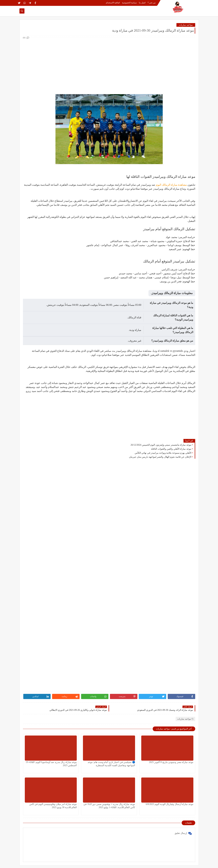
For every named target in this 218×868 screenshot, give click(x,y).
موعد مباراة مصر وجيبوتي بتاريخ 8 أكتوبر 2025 (171, 762)
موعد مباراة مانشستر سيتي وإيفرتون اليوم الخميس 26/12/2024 (161, 445)
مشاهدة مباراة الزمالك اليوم (171, 185)
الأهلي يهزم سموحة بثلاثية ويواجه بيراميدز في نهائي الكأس (163, 453)
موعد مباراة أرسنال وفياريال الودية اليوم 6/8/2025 (170, 804)
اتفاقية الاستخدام (113, 3)
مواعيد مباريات (186, 25)
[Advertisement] (109, 63)
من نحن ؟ (152, 3)
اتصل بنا (142, 3)
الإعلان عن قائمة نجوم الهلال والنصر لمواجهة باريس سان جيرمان (160, 457)
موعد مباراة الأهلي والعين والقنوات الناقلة (171, 449)
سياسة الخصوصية (129, 3)
